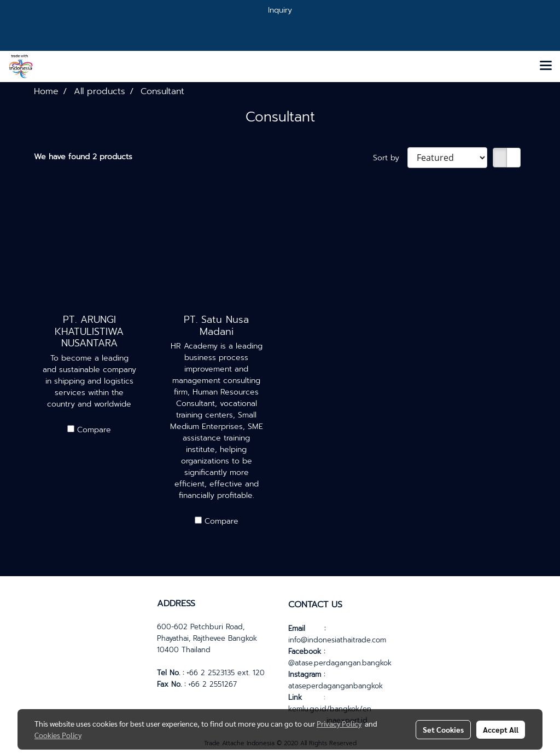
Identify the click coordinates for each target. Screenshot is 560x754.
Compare (94, 430)
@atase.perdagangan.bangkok (340, 663)
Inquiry (280, 10)
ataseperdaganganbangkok (336, 686)
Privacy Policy (339, 723)
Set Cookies (443, 729)
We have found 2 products (83, 157)
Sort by (390, 158)
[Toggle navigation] (546, 66)
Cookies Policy (58, 735)
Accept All (501, 729)
